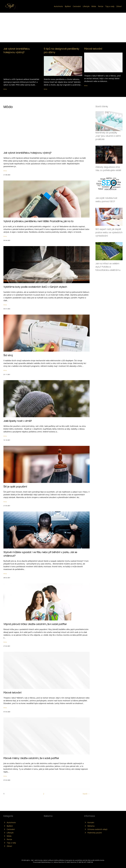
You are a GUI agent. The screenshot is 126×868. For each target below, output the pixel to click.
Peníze (101, 6)
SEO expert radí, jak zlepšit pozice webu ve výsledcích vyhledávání (109, 232)
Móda (94, 6)
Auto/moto (58, 6)
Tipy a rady (110, 6)
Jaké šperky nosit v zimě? (18, 421)
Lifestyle (86, 6)
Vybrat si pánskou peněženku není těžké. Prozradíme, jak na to (38, 221)
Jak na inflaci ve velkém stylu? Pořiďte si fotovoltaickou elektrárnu (108, 267)
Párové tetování (93, 49)
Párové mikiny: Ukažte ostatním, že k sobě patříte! (31, 758)
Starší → (86, 794)
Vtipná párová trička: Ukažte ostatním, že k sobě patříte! (35, 624)
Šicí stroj (8, 355)
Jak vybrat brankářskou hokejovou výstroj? (27, 153)
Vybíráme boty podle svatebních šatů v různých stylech (35, 287)
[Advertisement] (63, 27)
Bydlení (68, 6)
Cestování (77, 6)
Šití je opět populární (15, 487)
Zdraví (119, 6)
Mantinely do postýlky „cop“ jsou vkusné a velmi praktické (108, 136)
